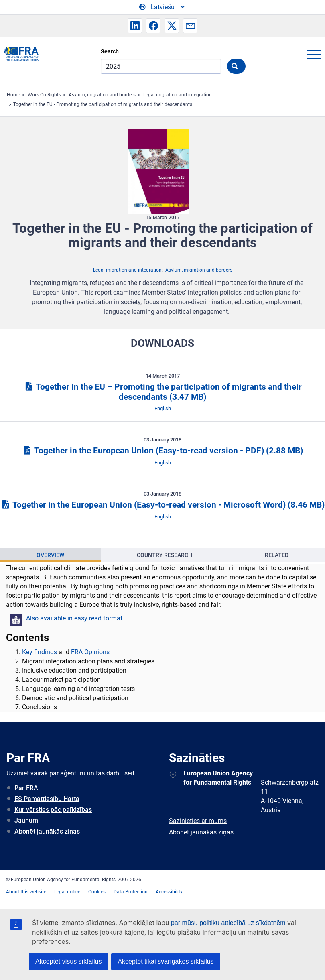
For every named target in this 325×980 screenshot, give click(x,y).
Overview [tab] (50, 555)
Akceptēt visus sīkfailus (68, 961)
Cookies (97, 892)
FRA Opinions (90, 652)
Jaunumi (27, 820)
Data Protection (131, 892)
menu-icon (313, 54)
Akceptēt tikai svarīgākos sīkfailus (166, 961)
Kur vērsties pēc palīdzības (53, 810)
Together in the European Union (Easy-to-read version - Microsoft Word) (162, 505)
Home (13, 95)
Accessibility (169, 892)
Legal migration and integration (178, 95)
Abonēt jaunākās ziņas (47, 831)
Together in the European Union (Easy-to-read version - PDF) (162, 451)
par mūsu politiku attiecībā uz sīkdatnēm (228, 923)
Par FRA (26, 788)
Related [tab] (277, 555)
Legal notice (67, 892)
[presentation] (51, 555)
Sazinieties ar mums (198, 821)
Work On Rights (44, 95)
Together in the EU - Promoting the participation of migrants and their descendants (103, 104)
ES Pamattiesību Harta (47, 799)
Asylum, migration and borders (102, 95)
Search (110, 51)
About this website (26, 892)
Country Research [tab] (165, 555)
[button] (135, 26)
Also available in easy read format (74, 618)
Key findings (40, 652)
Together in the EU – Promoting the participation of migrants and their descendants (162, 392)
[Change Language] (162, 7)
